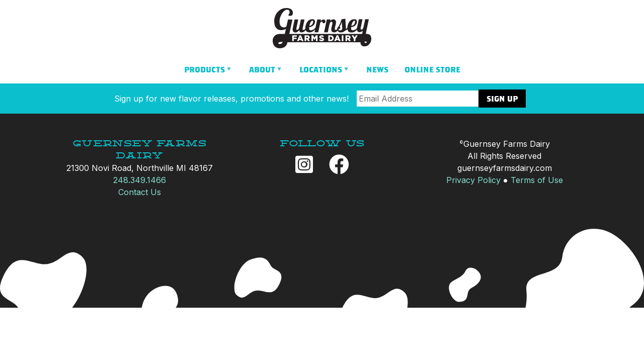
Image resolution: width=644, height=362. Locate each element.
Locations (321, 69)
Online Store (432, 69)
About (262, 69)
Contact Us (140, 192)
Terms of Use (537, 180)
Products (205, 69)
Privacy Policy (473, 180)
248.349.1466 (140, 180)
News (377, 69)
